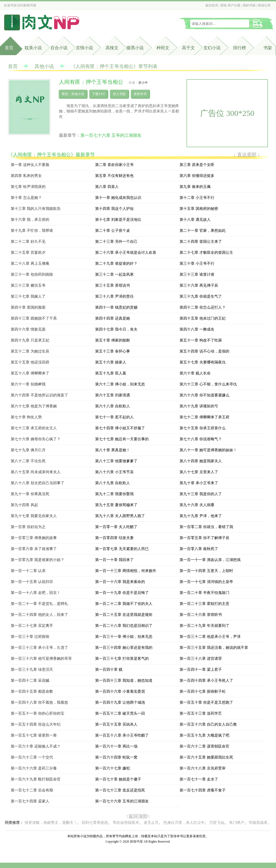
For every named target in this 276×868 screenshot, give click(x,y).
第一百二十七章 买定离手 (32, 626)
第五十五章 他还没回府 (30, 362)
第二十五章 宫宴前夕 (28, 253)
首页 (9, 48)
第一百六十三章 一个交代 (32, 757)
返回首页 (212, 5)
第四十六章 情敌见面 (28, 329)
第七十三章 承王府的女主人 (34, 428)
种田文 (163, 48)
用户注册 (234, 5)
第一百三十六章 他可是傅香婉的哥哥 (41, 659)
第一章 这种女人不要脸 (30, 165)
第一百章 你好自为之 (28, 527)
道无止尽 (151, 823)
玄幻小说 (212, 48)
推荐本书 (140, 94)
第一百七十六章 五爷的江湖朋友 (111, 135)
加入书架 (119, 94)
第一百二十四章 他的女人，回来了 (39, 615)
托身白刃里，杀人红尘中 (184, 823)
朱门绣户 (237, 823)
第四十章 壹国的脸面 (28, 307)
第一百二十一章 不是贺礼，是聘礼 (39, 604)
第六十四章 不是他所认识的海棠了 (39, 395)
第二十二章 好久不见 (28, 242)
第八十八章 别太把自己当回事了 (38, 483)
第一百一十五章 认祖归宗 (32, 582)
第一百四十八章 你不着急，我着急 (39, 702)
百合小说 (59, 48)
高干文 (188, 48)
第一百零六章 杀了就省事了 (34, 549)
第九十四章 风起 (24, 505)
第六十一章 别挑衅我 (28, 384)
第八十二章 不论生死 (28, 461)
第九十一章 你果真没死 (30, 494)
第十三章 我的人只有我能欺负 (36, 209)
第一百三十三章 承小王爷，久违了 (39, 648)
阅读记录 (264, 5)
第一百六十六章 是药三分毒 (34, 768)
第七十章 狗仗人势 (26, 417)
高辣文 (112, 48)
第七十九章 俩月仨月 (28, 450)
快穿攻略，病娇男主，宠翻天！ (51, 823)
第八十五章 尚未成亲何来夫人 (36, 472)
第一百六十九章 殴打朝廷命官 (36, 779)
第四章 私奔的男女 (26, 176)
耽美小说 (33, 48)
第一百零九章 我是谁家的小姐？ (38, 560)
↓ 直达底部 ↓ (247, 155)
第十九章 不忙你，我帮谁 (32, 231)
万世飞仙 (217, 823)
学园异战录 (258, 823)
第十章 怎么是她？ (26, 198)
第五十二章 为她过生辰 (30, 351)
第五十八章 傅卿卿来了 (30, 373)
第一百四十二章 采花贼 (30, 681)
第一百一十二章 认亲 (28, 571)
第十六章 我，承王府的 (30, 220)
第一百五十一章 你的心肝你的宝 (38, 713)
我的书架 (249, 5)
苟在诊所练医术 (126, 823)
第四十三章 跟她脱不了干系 (34, 318)
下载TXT (98, 94)
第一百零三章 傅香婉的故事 (34, 538)
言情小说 (84, 48)
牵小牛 (143, 83)
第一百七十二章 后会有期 (32, 790)
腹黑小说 (135, 48)
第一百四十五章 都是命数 (32, 691)
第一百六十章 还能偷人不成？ (36, 746)
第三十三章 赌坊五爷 (28, 285)
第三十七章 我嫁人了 (28, 296)
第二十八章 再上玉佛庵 (30, 264)
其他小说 (44, 66)
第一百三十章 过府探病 (30, 637)
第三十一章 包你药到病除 (32, 274)
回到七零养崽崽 (95, 823)
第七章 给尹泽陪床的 (28, 187)
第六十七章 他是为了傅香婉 (34, 406)
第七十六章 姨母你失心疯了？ (36, 439)
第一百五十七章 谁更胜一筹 (34, 735)
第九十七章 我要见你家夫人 (34, 516)
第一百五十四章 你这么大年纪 (36, 724)
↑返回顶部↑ (138, 816)
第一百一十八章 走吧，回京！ (36, 593)
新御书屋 (30, 5)
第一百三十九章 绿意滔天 (32, 670)
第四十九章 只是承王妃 (30, 340)
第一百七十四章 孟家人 (30, 801)
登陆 (223, 5)
